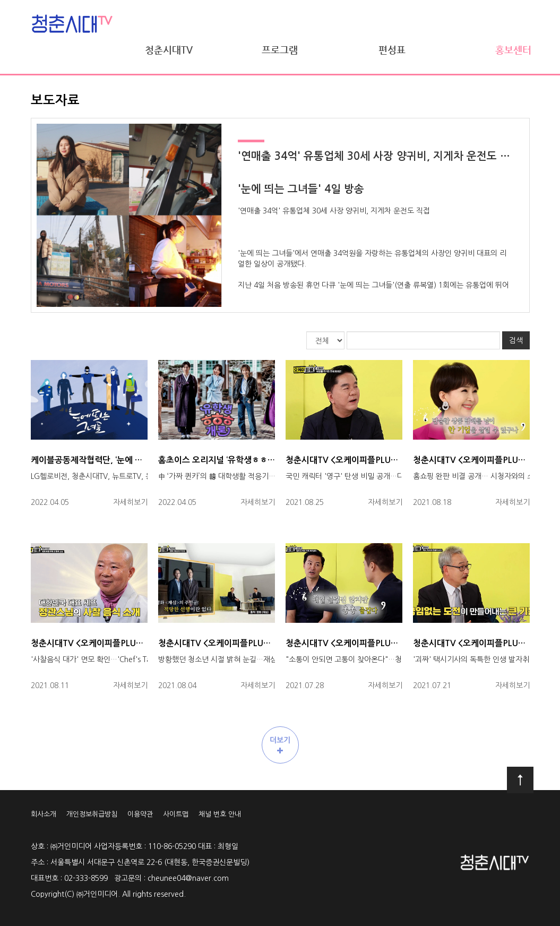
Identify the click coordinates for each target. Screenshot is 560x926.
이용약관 (140, 814)
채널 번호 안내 (220, 814)
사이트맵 (176, 814)
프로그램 (280, 50)
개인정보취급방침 (92, 814)
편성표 (392, 50)
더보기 (280, 745)
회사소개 (44, 814)
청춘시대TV (169, 50)
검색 (516, 340)
